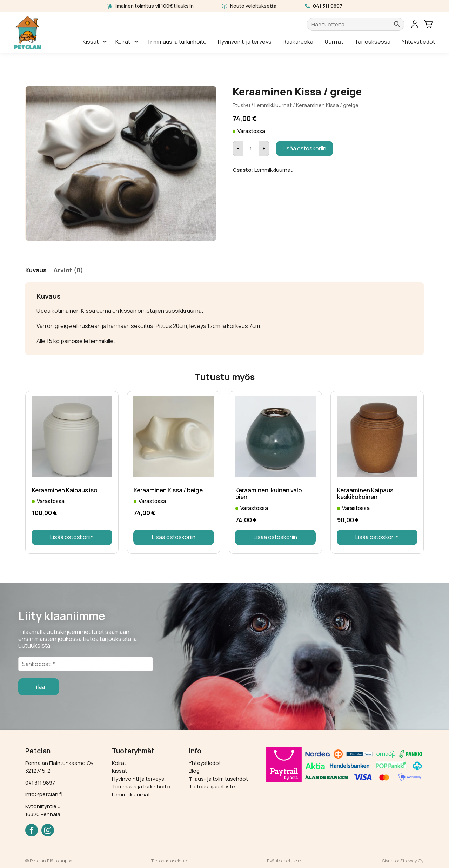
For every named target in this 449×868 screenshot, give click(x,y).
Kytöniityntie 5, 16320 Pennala (44, 810)
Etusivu (241, 105)
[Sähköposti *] (86, 664)
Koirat (123, 42)
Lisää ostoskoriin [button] (72, 537)
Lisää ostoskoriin (304, 148)
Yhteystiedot (418, 42)
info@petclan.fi (44, 794)
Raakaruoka (298, 42)
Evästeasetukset (285, 861)
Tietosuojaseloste (212, 786)
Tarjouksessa (373, 42)
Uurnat (334, 42)
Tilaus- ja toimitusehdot (218, 779)
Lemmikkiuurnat (273, 105)
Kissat (91, 42)
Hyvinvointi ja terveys (245, 42)
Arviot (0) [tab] (68, 270)
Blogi (195, 771)
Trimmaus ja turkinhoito (177, 42)
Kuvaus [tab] (36, 270)
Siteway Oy (412, 861)
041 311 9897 (328, 6)
